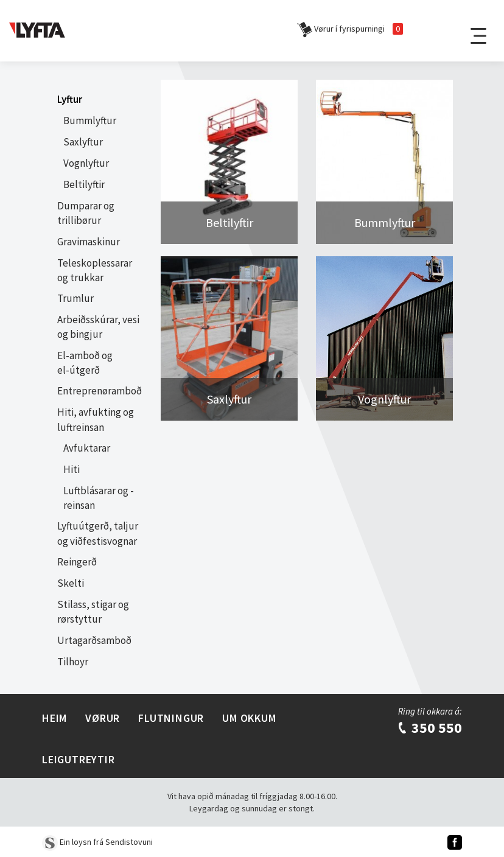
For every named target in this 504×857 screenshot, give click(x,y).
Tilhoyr (73, 662)
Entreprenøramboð (100, 391)
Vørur (103, 718)
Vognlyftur (86, 163)
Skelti (71, 583)
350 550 (429, 728)
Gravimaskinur (89, 242)
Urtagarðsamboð (94, 640)
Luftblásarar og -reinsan (99, 498)
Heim (54, 718)
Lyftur (70, 99)
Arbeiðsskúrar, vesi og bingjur (98, 327)
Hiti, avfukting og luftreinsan (96, 419)
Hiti (72, 469)
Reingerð (77, 562)
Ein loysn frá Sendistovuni (97, 842)
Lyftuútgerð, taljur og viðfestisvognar (98, 533)
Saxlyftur (83, 142)
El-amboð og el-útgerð (85, 363)
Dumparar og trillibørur (86, 213)
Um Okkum (249, 718)
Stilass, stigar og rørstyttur (93, 612)
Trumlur (75, 298)
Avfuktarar (87, 448)
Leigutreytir (79, 759)
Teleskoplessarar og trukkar (95, 270)
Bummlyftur (90, 121)
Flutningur (171, 718)
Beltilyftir (84, 184)
